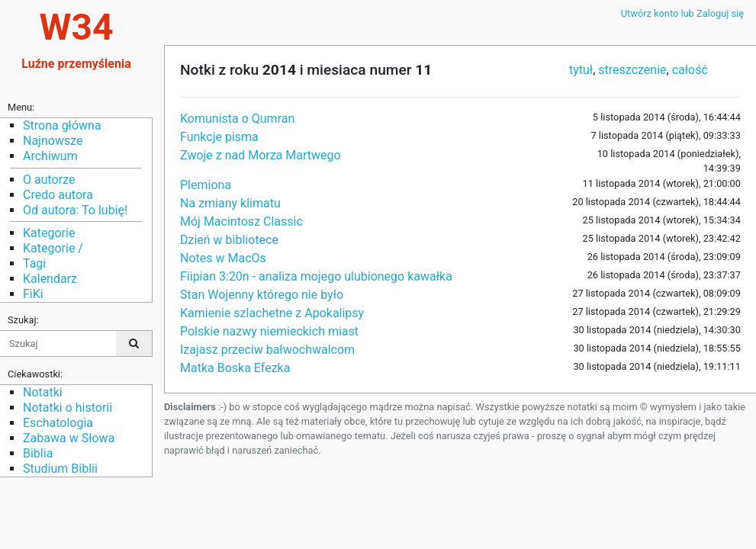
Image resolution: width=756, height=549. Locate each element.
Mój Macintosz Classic (241, 222)
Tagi (34, 263)
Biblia (38, 453)
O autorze (49, 180)
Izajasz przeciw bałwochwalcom (267, 350)
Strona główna (62, 125)
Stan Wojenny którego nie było (262, 295)
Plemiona (206, 185)
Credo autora (58, 195)
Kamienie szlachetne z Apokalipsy (272, 313)
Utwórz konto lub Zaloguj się (682, 13)
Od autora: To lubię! (75, 210)
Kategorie (49, 233)
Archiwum (50, 156)
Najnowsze (53, 141)
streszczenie (632, 70)
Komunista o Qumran (237, 119)
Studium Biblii (60, 469)
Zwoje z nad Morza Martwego (261, 155)
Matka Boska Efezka (235, 368)
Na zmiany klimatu (230, 203)
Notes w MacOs (223, 258)
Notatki (43, 392)
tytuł (581, 70)
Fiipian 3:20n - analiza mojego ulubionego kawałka (316, 276)
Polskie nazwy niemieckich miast (269, 331)
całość (690, 70)
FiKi (33, 294)
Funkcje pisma (219, 137)
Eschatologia (58, 423)
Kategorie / (53, 248)
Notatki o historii (68, 408)
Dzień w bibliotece (229, 240)
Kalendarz (50, 279)
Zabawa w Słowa (69, 438)
